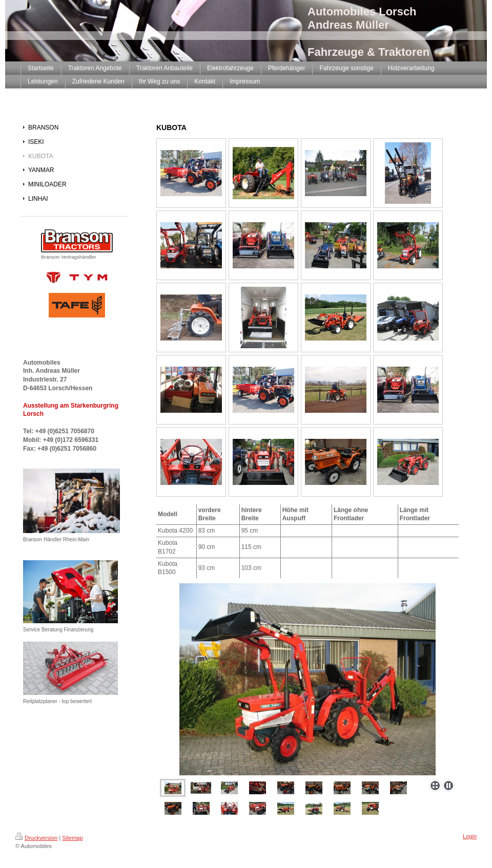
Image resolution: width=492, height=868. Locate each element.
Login (470, 836)
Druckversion (36, 838)
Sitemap (72, 838)
